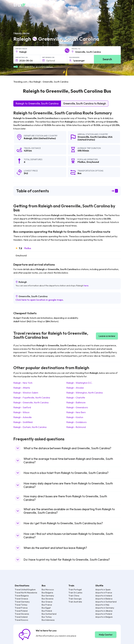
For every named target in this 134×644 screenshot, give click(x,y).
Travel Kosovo (21, 620)
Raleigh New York (23, 383)
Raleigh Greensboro (77, 407)
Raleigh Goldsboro (77, 422)
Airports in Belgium (104, 617)
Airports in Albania (104, 611)
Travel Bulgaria (22, 596)
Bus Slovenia (47, 599)
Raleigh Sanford (22, 407)
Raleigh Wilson (21, 412)
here (86, 286)
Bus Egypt (46, 608)
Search (107, 59)
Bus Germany (48, 596)
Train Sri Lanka (75, 593)
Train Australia (75, 602)
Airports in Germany (105, 608)
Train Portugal (75, 590)
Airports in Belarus (104, 599)
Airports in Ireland (104, 596)
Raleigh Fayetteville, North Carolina (32, 398)
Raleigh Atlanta (22, 388)
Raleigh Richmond (76, 427)
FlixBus (28, 248)
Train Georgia (75, 599)
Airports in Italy (102, 605)
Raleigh (28, 138)
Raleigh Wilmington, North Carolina (84, 393)
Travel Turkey (21, 605)
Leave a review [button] (107, 336)
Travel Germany (22, 602)
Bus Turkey (47, 617)
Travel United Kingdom (25, 590)
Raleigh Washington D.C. (79, 383)
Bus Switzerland (49, 614)
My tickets (94, 5)
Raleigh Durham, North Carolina (30, 427)
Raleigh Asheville (23, 417)
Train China (74, 596)
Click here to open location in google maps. (40, 300)
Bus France (47, 605)
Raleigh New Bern (76, 412)
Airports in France (104, 593)
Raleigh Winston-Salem (26, 393)
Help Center (106, 635)
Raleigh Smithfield (23, 422)
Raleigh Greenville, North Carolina (31, 402)
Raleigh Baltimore (76, 402)
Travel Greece (21, 599)
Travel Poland (21, 611)
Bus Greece (47, 602)
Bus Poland (47, 611)
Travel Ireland (21, 617)
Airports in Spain (103, 590)
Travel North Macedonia (26, 593)
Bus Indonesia (48, 620)
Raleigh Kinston (75, 417)
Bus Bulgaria (47, 593)
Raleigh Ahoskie (75, 388)
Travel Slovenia (22, 614)
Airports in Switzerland (106, 602)
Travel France (21, 608)
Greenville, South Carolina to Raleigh (85, 103)
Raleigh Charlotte (76, 398)
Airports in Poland (104, 614)
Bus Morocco (48, 590)
